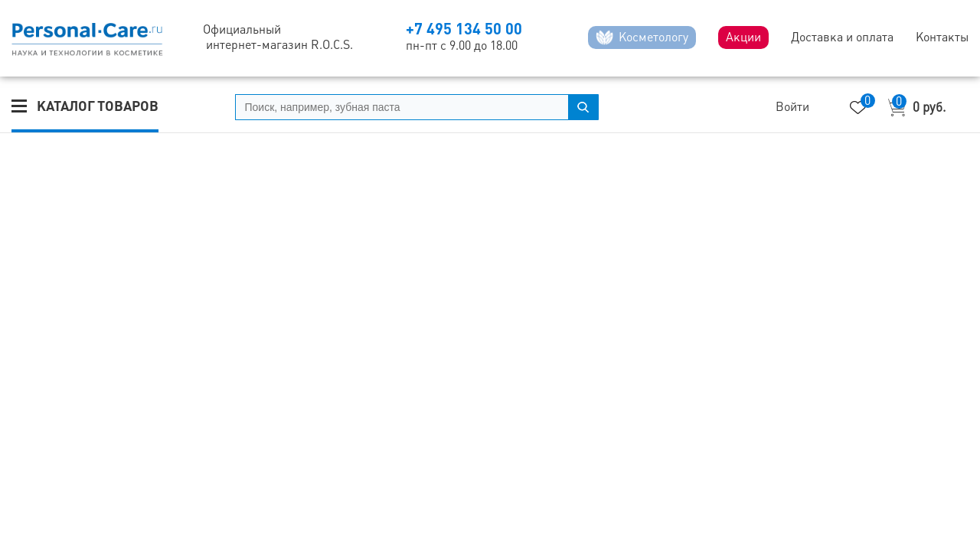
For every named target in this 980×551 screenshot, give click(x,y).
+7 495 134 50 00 (464, 29)
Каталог (98, 106)
